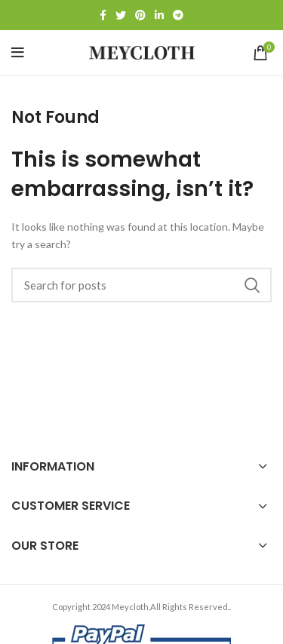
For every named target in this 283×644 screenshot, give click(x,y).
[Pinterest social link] (140, 15)
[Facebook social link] (103, 15)
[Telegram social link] (178, 15)
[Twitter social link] (121, 15)
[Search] (141, 285)
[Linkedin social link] (159, 15)
